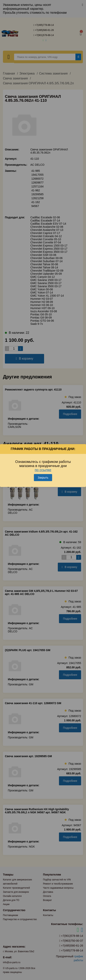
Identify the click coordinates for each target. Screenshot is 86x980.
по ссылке (43, 470)
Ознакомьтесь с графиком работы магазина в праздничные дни (43, 466)
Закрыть (43, 478)
